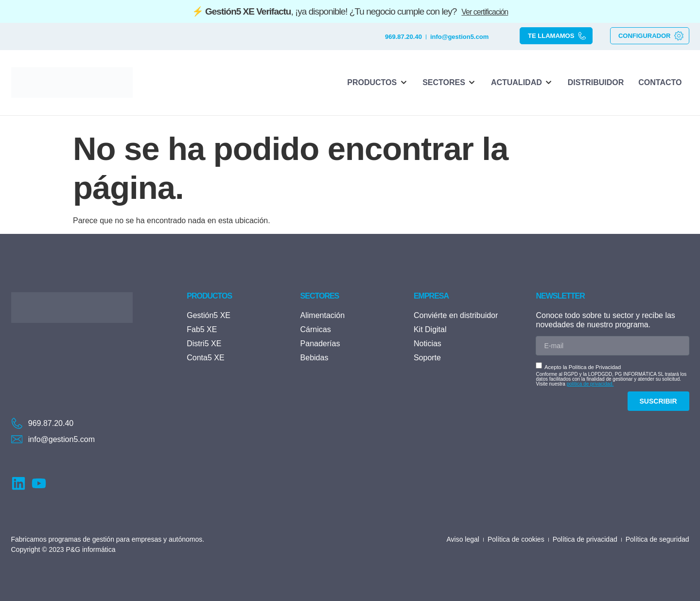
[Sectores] (449, 83)
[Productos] (377, 83)
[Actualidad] (522, 83)
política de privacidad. (590, 384)
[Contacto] (660, 83)
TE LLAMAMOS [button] (558, 36)
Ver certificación (485, 12)
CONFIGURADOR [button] (651, 36)
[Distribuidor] (596, 83)
